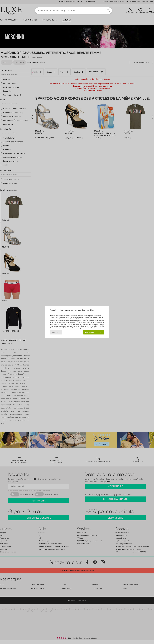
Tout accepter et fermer (94, 332)
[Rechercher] (108, 11)
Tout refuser (56, 332)
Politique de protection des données (84, 328)
